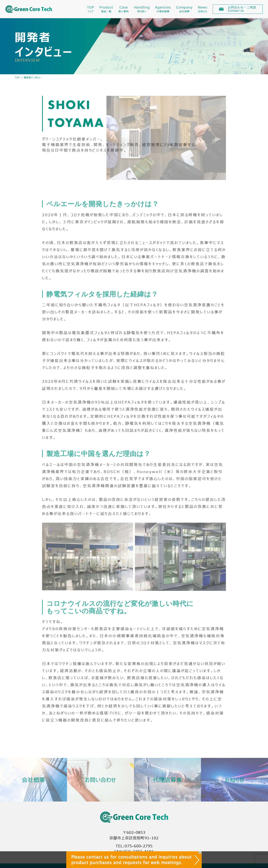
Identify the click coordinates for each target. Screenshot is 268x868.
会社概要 (33, 780)
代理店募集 (168, 780)
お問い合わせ (100, 780)
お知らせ (235, 780)
